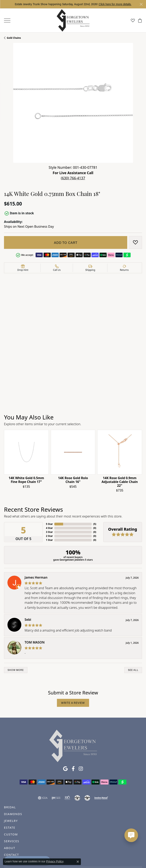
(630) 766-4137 (73, 178)
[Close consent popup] (78, 862)
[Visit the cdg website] (77, 741)
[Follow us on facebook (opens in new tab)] (73, 712)
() (95, 467)
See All (133, 613)
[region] (73, 405)
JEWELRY (11, 764)
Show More (16, 613)
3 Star (49, 475)
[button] (133, 20)
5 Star (49, 467)
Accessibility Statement (107, 850)
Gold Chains (14, 38)
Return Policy (33, 850)
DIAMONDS (13, 757)
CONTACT (11, 798)
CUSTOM (11, 778)
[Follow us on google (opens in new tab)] (65, 712)
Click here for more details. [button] (115, 4)
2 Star (49, 479)
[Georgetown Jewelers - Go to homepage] (73, 689)
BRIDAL (10, 751)
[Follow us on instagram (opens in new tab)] (81, 712)
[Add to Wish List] (135, 242)
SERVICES (12, 785)
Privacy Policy (53, 850)
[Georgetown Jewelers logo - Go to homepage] (73, 20)
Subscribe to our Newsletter (73, 816)
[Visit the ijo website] (56, 741)
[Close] (141, 4)
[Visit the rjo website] (67, 741)
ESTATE (10, 771)
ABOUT (10, 791)
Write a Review (73, 646)
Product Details (16, 296)
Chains (97, 311)
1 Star (49, 483)
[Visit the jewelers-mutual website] (101, 741)
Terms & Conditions (77, 850)
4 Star (49, 471)
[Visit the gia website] (43, 741)
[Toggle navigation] (7, 20)
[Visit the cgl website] (87, 741)
